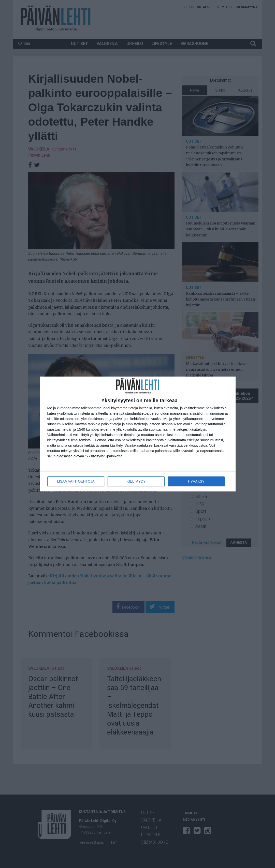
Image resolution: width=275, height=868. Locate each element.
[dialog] (138, 434)
